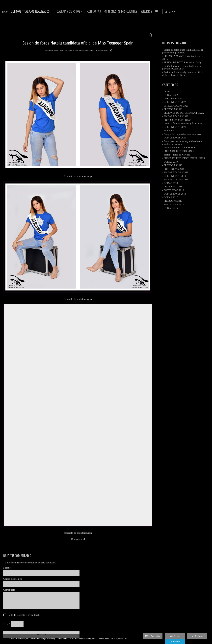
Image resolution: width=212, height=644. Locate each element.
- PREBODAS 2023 (172, 109)
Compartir (78, 539)
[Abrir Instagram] (199, 12)
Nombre (7, 568)
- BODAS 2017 (170, 197)
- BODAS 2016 (170, 208)
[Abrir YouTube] (207, 12)
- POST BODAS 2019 (173, 169)
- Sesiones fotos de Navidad (176, 155)
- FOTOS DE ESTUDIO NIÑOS (179, 151)
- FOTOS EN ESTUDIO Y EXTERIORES (184, 158)
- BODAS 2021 (170, 131)
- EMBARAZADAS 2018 (175, 179)
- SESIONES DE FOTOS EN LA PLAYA (183, 113)
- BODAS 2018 (170, 183)
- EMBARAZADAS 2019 (175, 172)
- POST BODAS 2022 (173, 99)
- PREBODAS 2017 (172, 201)
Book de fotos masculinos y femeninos (77, 51)
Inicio (88, 12)
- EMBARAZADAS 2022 (175, 116)
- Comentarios (102, 51)
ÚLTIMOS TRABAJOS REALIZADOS (114, 12)
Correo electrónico (13, 579)
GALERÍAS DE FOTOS (152, 12)
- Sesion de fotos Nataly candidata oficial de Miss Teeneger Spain (183, 74)
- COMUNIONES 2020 (174, 138)
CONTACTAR (178, 12)
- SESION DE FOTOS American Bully (182, 62)
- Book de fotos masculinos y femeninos (182, 123)
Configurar (175, 636)
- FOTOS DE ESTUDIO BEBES (179, 148)
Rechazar (197, 636)
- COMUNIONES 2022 (174, 102)
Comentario (9, 590)
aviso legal (33, 615)
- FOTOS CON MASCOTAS (177, 120)
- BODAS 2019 (170, 162)
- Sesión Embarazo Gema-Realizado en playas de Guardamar (182, 67)
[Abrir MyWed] (203, 12)
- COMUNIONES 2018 (174, 194)
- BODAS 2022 (170, 95)
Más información (153, 636)
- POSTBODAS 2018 (173, 190)
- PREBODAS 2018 (172, 187)
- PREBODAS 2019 (172, 165)
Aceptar (175, 642)
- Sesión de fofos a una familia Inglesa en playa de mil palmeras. (183, 51)
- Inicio (166, 91)
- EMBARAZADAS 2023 (175, 106)
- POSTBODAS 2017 (173, 204)
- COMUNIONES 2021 (174, 127)
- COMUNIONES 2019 (174, 176)
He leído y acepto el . (23, 615)
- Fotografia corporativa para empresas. (182, 134)
